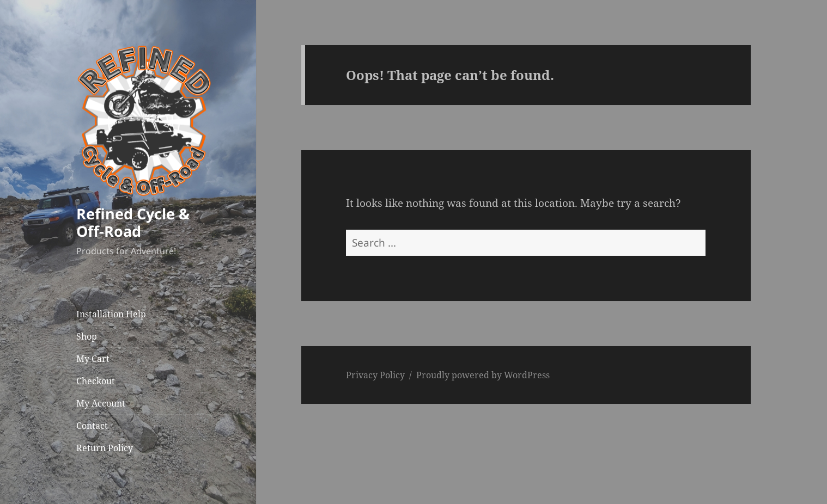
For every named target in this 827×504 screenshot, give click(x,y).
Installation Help (111, 314)
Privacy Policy (375, 375)
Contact (92, 426)
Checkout (96, 381)
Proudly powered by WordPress (483, 375)
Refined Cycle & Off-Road (133, 222)
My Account (101, 403)
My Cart (93, 359)
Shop (87, 336)
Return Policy (105, 448)
